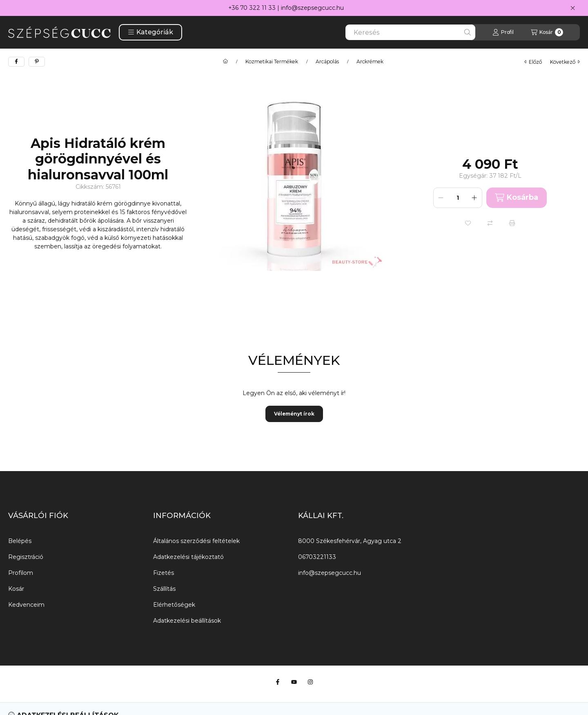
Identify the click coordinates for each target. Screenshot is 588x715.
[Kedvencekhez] (468, 223)
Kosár (16, 589)
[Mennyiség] (458, 198)
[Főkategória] (225, 62)
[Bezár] (573, 8)
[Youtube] (294, 682)
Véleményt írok (294, 414)
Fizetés (164, 573)
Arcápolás (327, 62)
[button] (150, 32)
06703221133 (317, 557)
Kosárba (517, 198)
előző (533, 62)
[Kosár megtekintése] (547, 32)
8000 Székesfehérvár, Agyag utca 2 (350, 541)
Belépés (20, 541)
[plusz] (474, 198)
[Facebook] (278, 682)
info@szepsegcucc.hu (312, 8)
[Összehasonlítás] (490, 223)
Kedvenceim (26, 605)
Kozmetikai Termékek (272, 62)
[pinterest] (37, 62)
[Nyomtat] (512, 223)
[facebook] (16, 62)
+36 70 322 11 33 (252, 8)
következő (565, 62)
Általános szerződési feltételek (196, 541)
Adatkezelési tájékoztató (188, 557)
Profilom (21, 573)
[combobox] (410, 32)
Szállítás (164, 589)
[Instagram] (310, 682)
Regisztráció (26, 557)
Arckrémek (370, 62)
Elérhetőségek (174, 605)
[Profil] (503, 32)
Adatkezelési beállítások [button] (187, 621)
